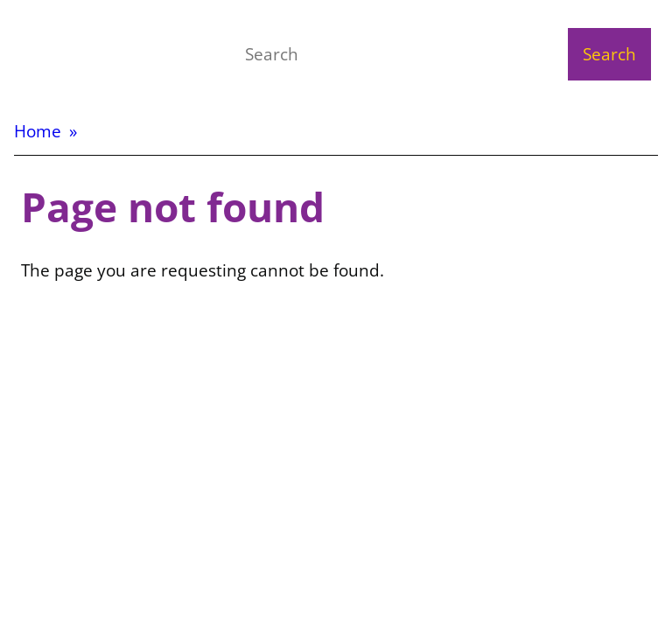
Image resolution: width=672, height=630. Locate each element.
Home (38, 131)
